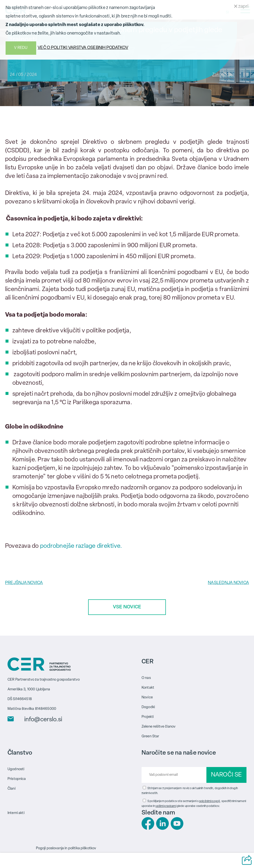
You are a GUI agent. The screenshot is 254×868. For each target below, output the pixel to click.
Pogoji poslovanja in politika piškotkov (66, 848)
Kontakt (148, 688)
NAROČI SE (226, 775)
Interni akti (16, 813)
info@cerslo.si (43, 720)
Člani (12, 789)
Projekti (148, 717)
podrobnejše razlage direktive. (81, 546)
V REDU (21, 48)
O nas (146, 678)
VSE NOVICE (127, 607)
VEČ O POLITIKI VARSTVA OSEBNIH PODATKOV (83, 48)
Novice (147, 698)
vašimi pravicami (166, 806)
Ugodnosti (16, 769)
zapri (241, 7)
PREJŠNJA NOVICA (24, 583)
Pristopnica (17, 779)
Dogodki (148, 707)
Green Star (150, 736)
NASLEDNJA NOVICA (228, 583)
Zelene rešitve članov (159, 727)
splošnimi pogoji (209, 801)
